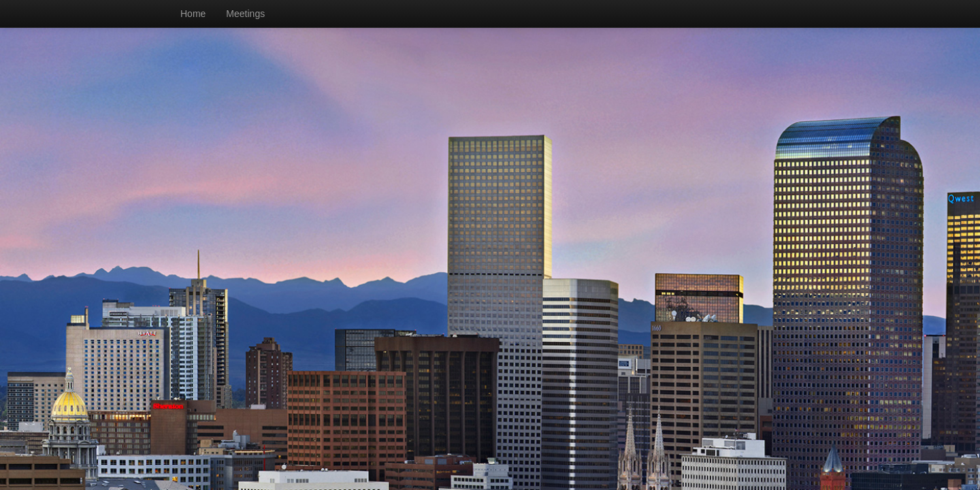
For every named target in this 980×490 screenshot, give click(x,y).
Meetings (245, 14)
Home (193, 14)
